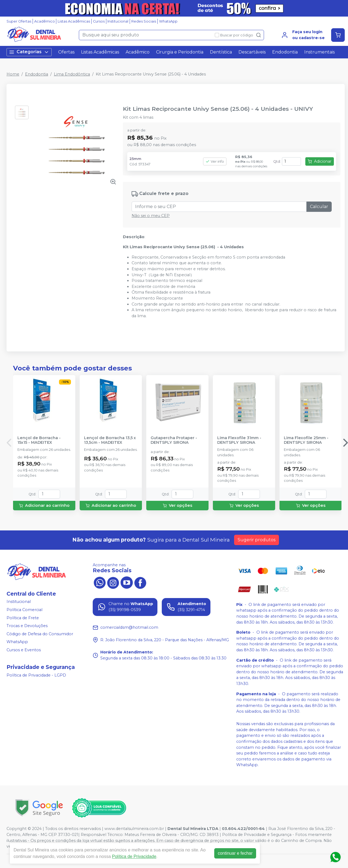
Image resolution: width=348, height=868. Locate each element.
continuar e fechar (235, 853)
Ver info (215, 161)
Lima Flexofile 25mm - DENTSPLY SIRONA (306, 440)
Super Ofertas (19, 21)
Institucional (118, 21)
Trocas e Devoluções (27, 626)
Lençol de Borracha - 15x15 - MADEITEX (39, 440)
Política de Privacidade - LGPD (36, 675)
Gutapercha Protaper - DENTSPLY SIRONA (174, 440)
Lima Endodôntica (72, 74)
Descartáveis (252, 52)
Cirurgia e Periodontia (180, 52)
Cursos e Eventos (24, 650)
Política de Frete (23, 618)
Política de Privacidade (134, 856)
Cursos (99, 21)
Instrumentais (319, 52)
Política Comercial (24, 610)
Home (13, 74)
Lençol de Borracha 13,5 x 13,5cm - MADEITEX (110, 440)
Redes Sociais (144, 21)
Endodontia (285, 52)
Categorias (29, 52)
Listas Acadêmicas (74, 21)
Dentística (221, 52)
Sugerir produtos (257, 540)
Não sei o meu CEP (151, 216)
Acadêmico (45, 21)
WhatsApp (168, 21)
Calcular (319, 207)
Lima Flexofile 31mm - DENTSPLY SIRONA (239, 440)
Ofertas (66, 52)
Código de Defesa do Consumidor (40, 634)
